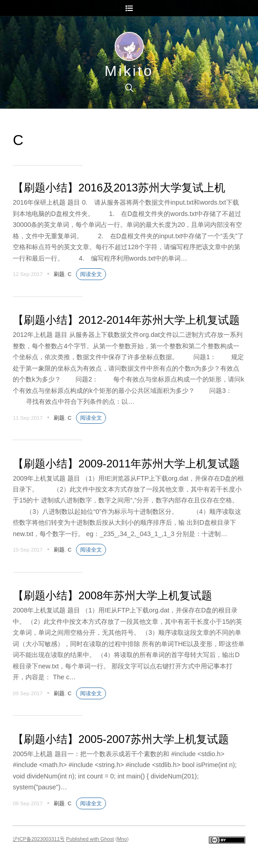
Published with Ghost (90, 839)
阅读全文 (91, 274)
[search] (129, 88)
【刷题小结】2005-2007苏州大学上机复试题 (121, 739)
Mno (122, 839)
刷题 (59, 274)
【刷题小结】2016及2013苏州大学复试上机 (119, 188)
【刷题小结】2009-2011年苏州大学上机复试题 (126, 464)
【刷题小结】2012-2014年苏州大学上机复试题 (126, 320)
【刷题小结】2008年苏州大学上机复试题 (112, 595)
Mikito (129, 71)
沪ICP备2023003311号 (39, 839)
